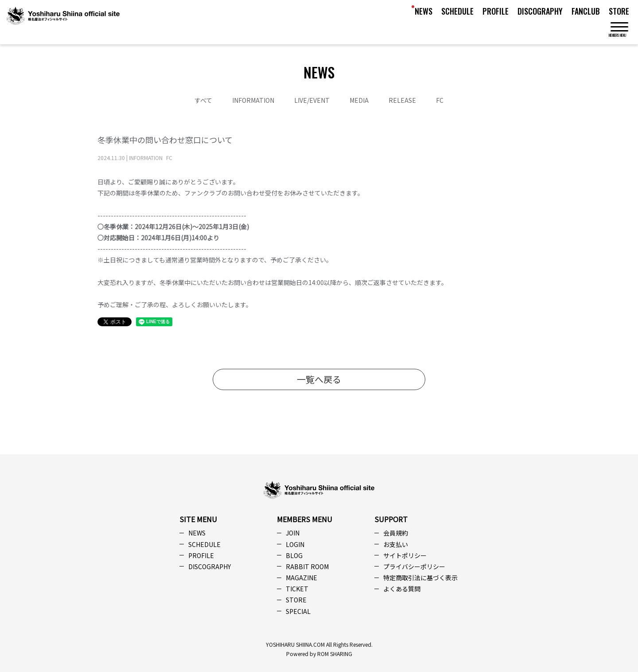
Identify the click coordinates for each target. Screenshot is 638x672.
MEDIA (359, 100)
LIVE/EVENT (312, 100)
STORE (619, 11)
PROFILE (496, 11)
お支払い (396, 544)
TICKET (297, 589)
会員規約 (396, 533)
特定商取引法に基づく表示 (420, 578)
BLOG (294, 555)
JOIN (293, 533)
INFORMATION (253, 100)
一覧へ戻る (319, 379)
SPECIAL (298, 611)
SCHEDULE (457, 11)
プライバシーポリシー (414, 567)
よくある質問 (402, 589)
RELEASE (402, 100)
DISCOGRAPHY (540, 11)
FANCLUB (586, 11)
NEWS (424, 11)
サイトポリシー (405, 555)
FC (440, 100)
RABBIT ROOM (307, 567)
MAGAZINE (301, 578)
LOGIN (295, 544)
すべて (203, 100)
